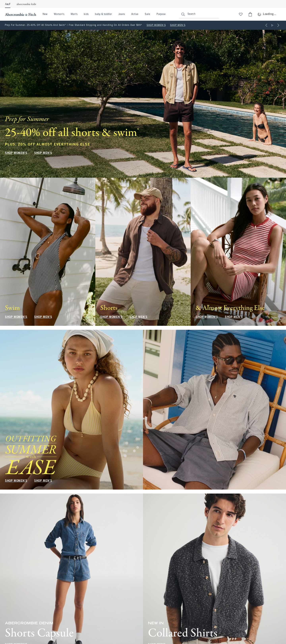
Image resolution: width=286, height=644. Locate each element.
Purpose (161, 14)
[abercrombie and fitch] (20, 14)
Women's (59, 14)
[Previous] (266, 25)
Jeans (122, 14)
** (92, 144)
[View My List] (241, 14)
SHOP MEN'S (178, 25)
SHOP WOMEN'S (156, 25)
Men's (74, 14)
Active (135, 14)
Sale (147, 14)
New (45, 14)
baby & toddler (103, 14)
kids (86, 14)
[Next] (278, 25)
